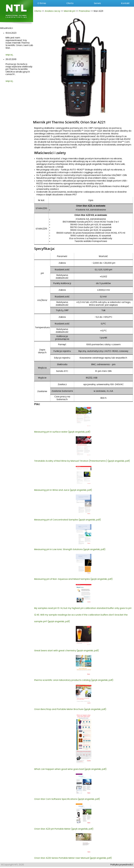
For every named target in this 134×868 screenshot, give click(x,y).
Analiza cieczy (53, 11)
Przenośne (84, 11)
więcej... (10, 55)
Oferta (38, 11)
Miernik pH (70, 11)
